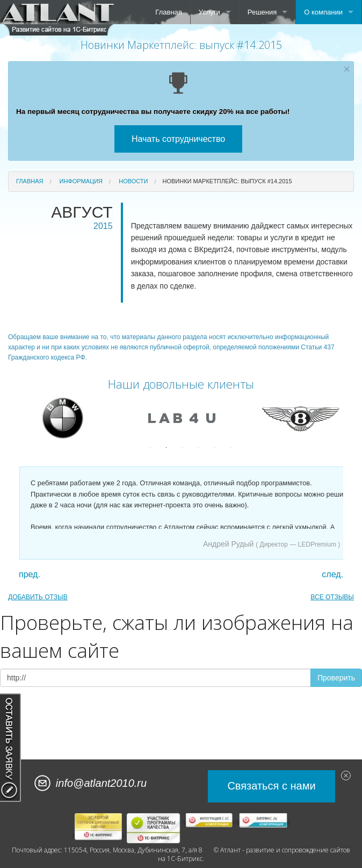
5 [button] (215, 448)
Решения (262, 12)
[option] (62, 418)
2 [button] (166, 448)
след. (332, 575)
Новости (133, 181)
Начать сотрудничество (178, 139)
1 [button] (150, 448)
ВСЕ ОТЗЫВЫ (332, 597)
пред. (30, 575)
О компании (323, 12)
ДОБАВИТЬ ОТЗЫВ (38, 597)
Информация (81, 181)
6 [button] (231, 448)
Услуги (209, 12)
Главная (168, 12)
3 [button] (183, 448)
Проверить (336, 678)
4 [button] (199, 448)
